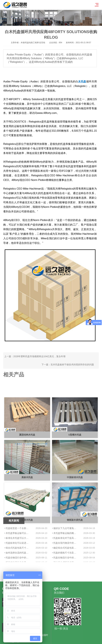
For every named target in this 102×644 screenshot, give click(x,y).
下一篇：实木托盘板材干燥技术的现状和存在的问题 (68, 371)
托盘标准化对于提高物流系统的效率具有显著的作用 (66, 559)
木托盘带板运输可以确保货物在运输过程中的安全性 (18, 554)
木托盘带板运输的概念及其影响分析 (66, 554)
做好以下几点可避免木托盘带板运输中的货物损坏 (66, 549)
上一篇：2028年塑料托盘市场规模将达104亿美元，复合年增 (35, 363)
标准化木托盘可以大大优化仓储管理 (18, 559)
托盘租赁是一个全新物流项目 (18, 549)
